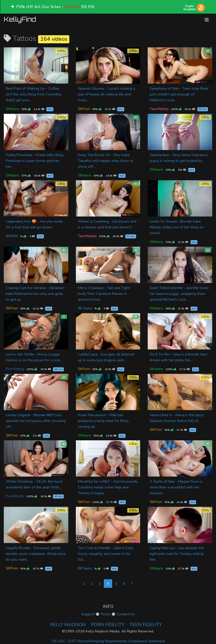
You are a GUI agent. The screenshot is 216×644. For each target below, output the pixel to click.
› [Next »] (140, 584)
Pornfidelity (15, 369)
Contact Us (126, 614)
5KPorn (84, 109)
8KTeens (85, 308)
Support (88, 614)
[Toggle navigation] (207, 20)
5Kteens (13, 109)
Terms (105, 614)
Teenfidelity (159, 109)
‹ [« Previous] (76, 584)
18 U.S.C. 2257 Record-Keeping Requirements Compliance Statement (108, 641)
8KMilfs (12, 236)
